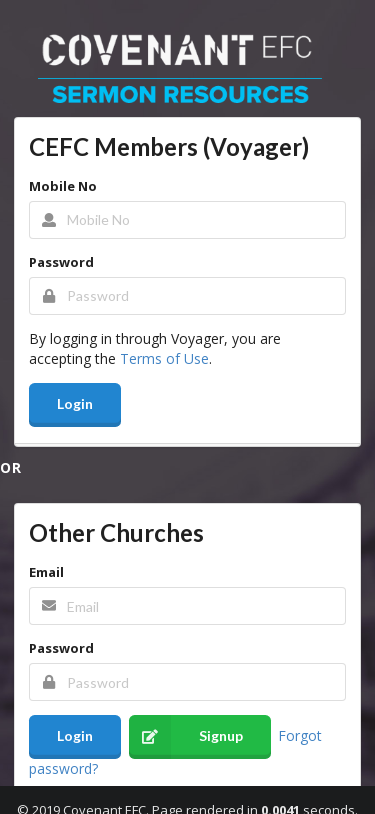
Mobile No (63, 186)
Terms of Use (164, 358)
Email (46, 572)
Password (61, 262)
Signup (186, 737)
